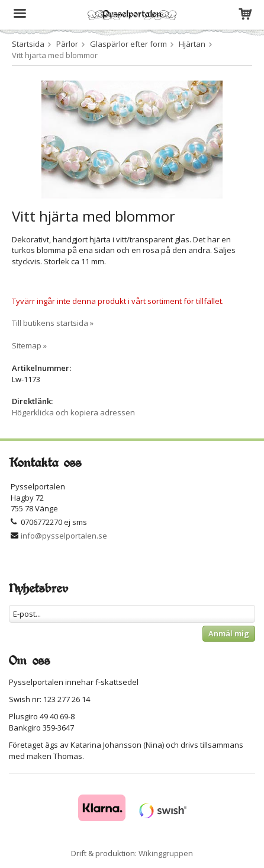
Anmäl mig (229, 633)
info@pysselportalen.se (64, 536)
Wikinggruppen (166, 853)
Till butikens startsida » (53, 323)
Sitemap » (29, 345)
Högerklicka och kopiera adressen (73, 412)
